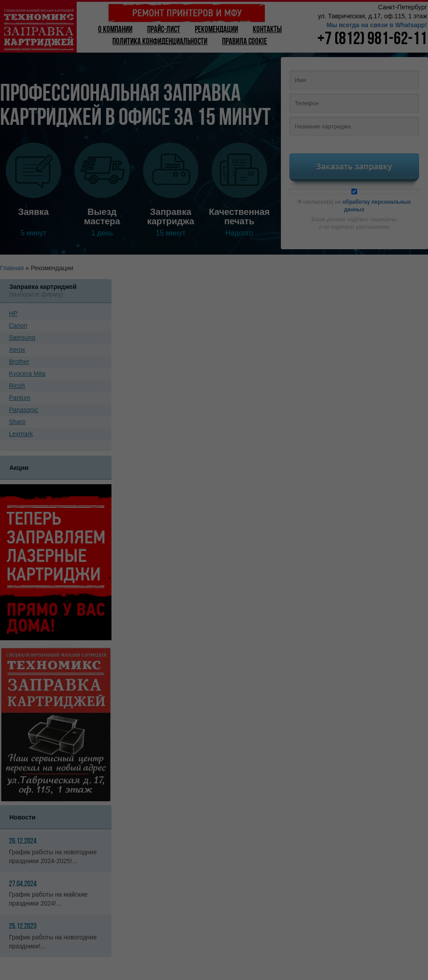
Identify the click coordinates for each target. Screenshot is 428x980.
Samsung (22, 338)
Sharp (17, 422)
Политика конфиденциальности (160, 42)
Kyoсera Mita (27, 374)
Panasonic (23, 410)
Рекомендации (216, 30)
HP (13, 313)
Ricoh (17, 386)
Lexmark (21, 434)
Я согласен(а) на (354, 201)
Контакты (267, 30)
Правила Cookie (245, 42)
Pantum (20, 398)
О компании (115, 30)
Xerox (17, 350)
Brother (19, 362)
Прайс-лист (164, 30)
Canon (18, 325)
